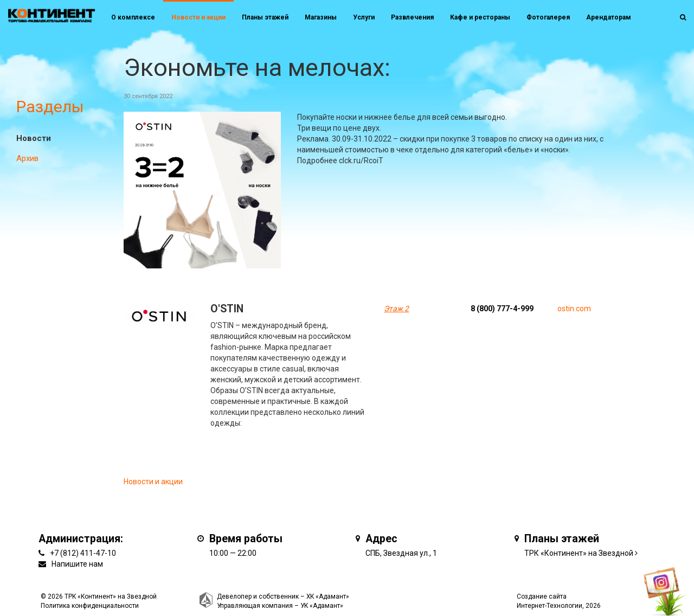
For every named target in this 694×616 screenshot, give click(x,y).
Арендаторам (609, 17)
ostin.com (574, 309)
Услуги (364, 17)
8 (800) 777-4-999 (502, 309)
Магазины (321, 17)
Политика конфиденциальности (90, 606)
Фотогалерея (548, 17)
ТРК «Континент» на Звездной (579, 553)
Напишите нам (77, 564)
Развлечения (412, 17)
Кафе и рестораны (480, 17)
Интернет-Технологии (550, 606)
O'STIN (227, 309)
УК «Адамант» (322, 606)
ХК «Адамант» (328, 596)
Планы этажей (265, 17)
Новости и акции (198, 17)
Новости (34, 138)
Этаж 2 (396, 309)
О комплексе (133, 17)
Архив (27, 158)
